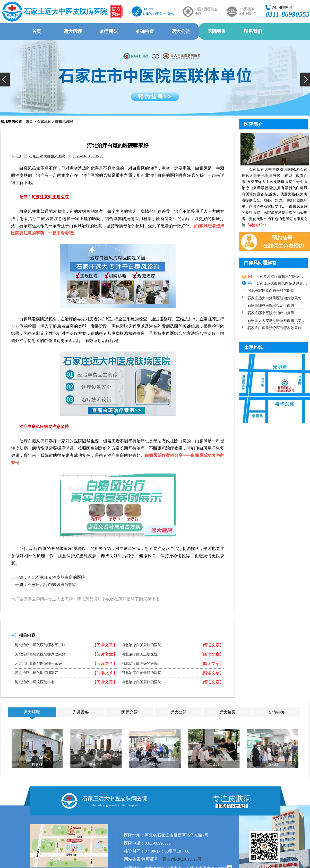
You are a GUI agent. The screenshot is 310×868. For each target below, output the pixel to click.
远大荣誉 (227, 712)
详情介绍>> (257, 225)
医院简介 (253, 124)
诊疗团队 (109, 31)
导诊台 (214, 764)
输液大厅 (96, 764)
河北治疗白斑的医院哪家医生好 (40, 645)
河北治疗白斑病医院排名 (35, 682)
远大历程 (73, 31)
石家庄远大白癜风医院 (55, 122)
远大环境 (32, 712)
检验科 (37, 764)
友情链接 (276, 712)
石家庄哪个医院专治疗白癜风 (271, 313)
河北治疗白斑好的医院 (140, 664)
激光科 (273, 764)
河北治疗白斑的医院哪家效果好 (40, 654)
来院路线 (253, 347)
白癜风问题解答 (260, 263)
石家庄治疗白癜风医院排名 (52, 585)
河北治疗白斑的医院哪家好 (37, 673)
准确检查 (145, 31)
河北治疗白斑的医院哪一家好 (38, 664)
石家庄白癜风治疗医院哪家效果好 (274, 328)
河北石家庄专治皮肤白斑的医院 (56, 577)
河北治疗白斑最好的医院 (141, 645)
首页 (37, 31)
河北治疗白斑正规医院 (140, 654)
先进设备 (81, 712)
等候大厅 (155, 764)
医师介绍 (130, 712)
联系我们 (253, 31)
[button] (5, 80)
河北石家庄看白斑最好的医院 (271, 291)
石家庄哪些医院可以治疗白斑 (271, 306)
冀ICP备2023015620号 (182, 859)
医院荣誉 (217, 31)
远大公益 (181, 31)
